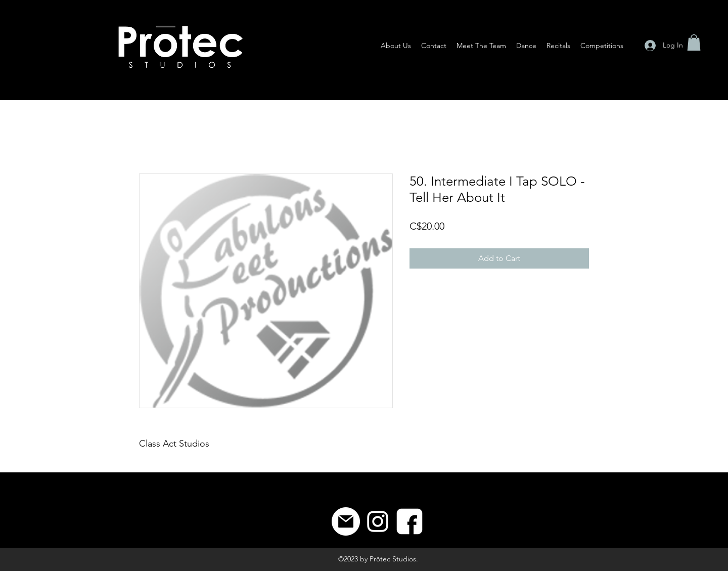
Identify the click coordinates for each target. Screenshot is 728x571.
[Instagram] (378, 521)
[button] (694, 42)
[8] (409, 521)
